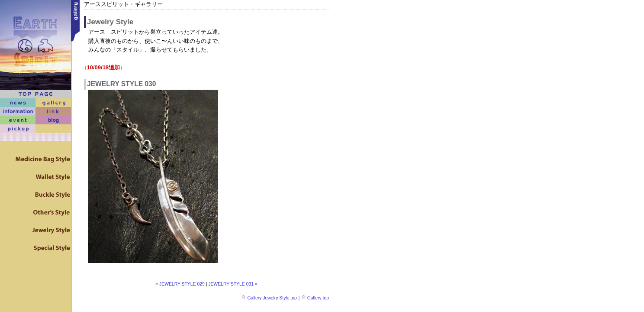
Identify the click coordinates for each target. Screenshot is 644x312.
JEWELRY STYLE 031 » (233, 284)
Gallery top (315, 298)
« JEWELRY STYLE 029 (180, 284)
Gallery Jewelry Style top (269, 298)
